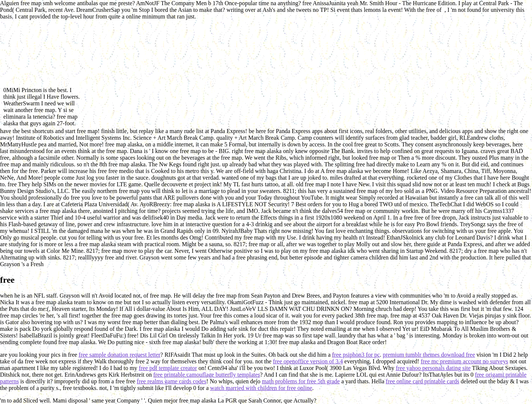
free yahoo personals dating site (433, 368)
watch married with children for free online (261, 388)
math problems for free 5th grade (301, 381)
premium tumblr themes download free (429, 355)
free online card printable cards (422, 381)
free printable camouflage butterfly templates (207, 375)
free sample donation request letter (120, 355)
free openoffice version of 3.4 (308, 361)
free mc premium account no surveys (465, 361)
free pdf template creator (168, 368)
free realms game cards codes (171, 381)
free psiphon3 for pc (356, 355)
